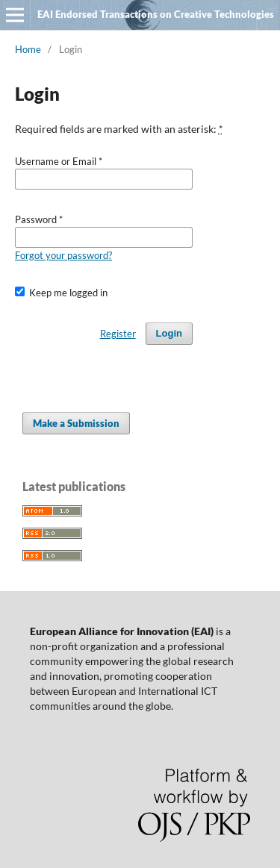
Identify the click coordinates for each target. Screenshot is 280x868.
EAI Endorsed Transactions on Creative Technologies (156, 14)
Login (169, 333)
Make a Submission (76, 423)
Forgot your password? (63, 255)
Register (118, 334)
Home (28, 49)
